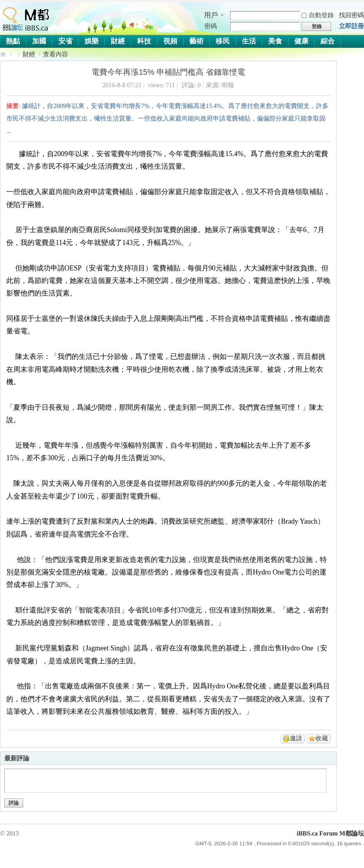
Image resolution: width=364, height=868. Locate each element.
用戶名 (211, 15)
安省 (65, 41)
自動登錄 (318, 15)
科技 (144, 41)
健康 (301, 41)
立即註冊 (351, 26)
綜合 (328, 41)
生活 (249, 41)
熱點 (13, 41)
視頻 (170, 41)
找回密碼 (351, 15)
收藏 (322, 738)
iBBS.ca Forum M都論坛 (4, 54)
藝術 (196, 41)
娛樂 (92, 41)
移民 (223, 41)
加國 (39, 41)
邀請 (296, 738)
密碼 (211, 26)
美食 (275, 41)
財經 (118, 41)
